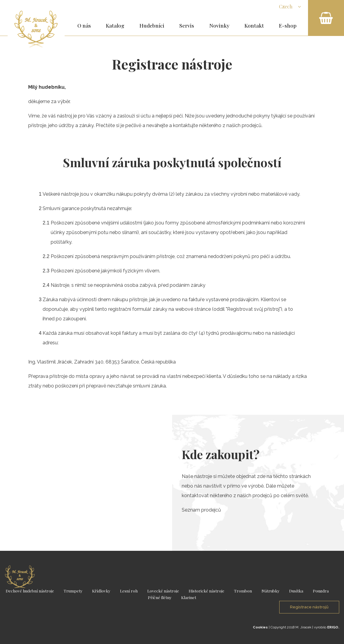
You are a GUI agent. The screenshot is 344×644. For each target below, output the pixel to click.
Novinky (219, 25)
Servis (187, 25)
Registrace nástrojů (309, 607)
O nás (84, 25)
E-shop (288, 25)
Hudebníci (152, 25)
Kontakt (254, 25)
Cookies (260, 627)
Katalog (115, 25)
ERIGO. (333, 627)
